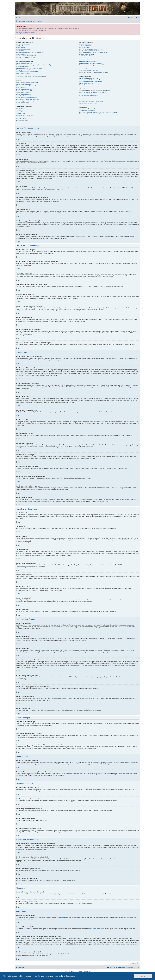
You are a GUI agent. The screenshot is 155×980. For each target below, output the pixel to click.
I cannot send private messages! (87, 62)
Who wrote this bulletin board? (87, 109)
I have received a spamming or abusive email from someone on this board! (99, 65)
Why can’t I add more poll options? (25, 89)
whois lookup (19, 940)
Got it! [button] (143, 976)
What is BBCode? (20, 108)
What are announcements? (23, 117)
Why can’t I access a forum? (23, 93)
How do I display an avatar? (23, 73)
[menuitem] (18, 18)
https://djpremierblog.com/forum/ (25, 33)
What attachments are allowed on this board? (91, 101)
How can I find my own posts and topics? (90, 85)
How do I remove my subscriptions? (88, 96)
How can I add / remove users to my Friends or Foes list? (94, 72)
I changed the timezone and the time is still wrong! (29, 68)
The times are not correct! (23, 67)
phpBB (69, 298)
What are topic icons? (22, 122)
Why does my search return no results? (89, 80)
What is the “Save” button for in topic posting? (28, 99)
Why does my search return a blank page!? (90, 82)
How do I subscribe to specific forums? (89, 94)
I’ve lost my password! (22, 54)
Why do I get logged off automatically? (26, 56)
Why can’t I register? (21, 47)
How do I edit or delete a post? (24, 84)
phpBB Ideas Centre (94, 929)
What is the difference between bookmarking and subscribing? (95, 91)
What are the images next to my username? (27, 72)
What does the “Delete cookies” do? (25, 57)
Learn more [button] (71, 976)
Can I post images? (21, 113)
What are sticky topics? (22, 118)
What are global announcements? (25, 115)
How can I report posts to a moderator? (26, 98)
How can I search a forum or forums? (89, 78)
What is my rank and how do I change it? (27, 75)
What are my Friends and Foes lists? (88, 71)
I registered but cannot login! (23, 49)
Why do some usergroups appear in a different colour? (93, 52)
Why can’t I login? (20, 51)
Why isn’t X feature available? (87, 111)
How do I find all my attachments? (88, 103)
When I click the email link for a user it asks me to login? (31, 77)
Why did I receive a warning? (23, 96)
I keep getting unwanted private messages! (90, 63)
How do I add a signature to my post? (26, 86)
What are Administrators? (85, 44)
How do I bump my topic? (22, 103)
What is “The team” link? (85, 56)
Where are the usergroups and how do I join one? (92, 49)
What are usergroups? (85, 47)
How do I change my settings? (24, 63)
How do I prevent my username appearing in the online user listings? (34, 65)
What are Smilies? (21, 112)
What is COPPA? (20, 46)
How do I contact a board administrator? (89, 114)
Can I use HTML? (20, 110)
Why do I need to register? (23, 44)
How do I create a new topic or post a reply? (27, 82)
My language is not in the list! (23, 70)
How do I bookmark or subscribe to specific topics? (92, 92)
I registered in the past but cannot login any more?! (29, 52)
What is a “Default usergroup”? (87, 54)
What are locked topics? (22, 120)
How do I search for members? (87, 83)
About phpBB (20, 919)
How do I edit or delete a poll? (24, 91)
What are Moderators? (85, 46)
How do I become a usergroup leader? (89, 51)
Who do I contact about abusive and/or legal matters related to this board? (98, 112)
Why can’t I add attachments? (24, 94)
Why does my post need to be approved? (27, 101)
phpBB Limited (64, 917)
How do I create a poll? (22, 88)
